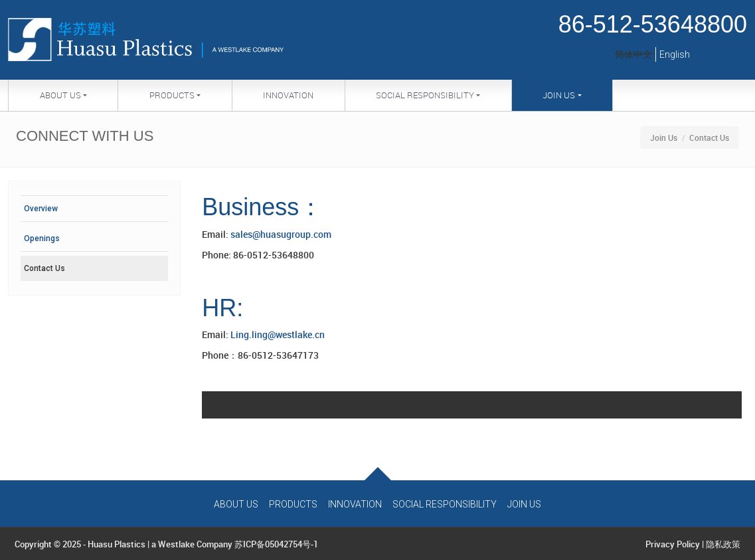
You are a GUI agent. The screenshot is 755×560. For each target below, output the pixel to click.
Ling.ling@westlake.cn (278, 334)
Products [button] (172, 95)
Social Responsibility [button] (425, 95)
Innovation (288, 95)
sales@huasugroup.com (281, 234)
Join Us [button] (559, 95)
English (675, 54)
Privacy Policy (673, 544)
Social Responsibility (445, 504)
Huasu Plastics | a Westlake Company (160, 544)
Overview (41, 209)
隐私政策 (723, 544)
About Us (236, 504)
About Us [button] (60, 95)
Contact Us (44, 268)
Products (293, 504)
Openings (42, 238)
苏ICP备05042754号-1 (276, 544)
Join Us (664, 138)
